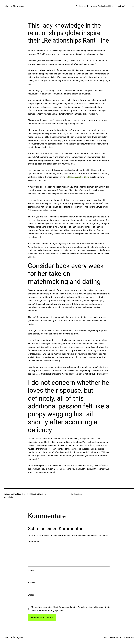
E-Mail (32, 583)
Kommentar (34, 541)
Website (32, 595)
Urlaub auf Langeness (125, 6)
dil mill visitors (40, 494)
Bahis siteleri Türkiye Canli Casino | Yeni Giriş (94, 6)
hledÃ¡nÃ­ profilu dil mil (79, 177)
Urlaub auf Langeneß (14, 6)
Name (31, 570)
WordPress (129, 637)
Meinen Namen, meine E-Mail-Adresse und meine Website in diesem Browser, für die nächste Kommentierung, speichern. (70, 609)
